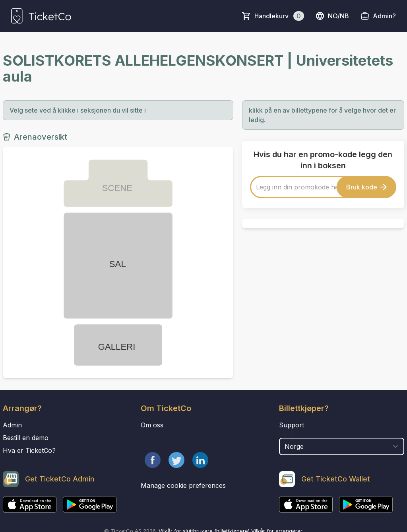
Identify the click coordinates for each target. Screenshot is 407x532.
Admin (12, 425)
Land (287, 434)
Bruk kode (366, 187)
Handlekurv (279, 16)
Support (292, 425)
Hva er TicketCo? (29, 450)
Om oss (152, 425)
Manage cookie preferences (183, 485)
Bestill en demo (26, 438)
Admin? (384, 16)
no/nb (332, 16)
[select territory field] (342, 446)
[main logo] (41, 16)
